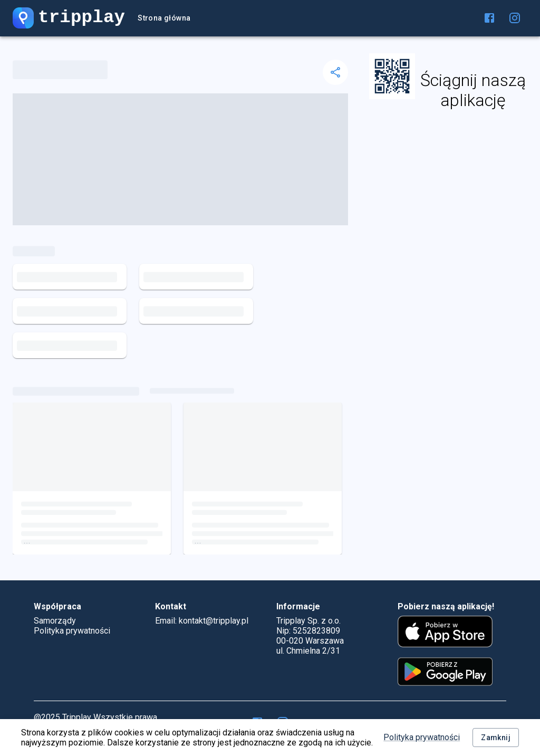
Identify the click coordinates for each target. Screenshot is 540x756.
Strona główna (164, 18)
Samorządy (55, 621)
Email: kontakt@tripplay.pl (202, 621)
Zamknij (496, 738)
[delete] (335, 72)
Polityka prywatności (422, 737)
